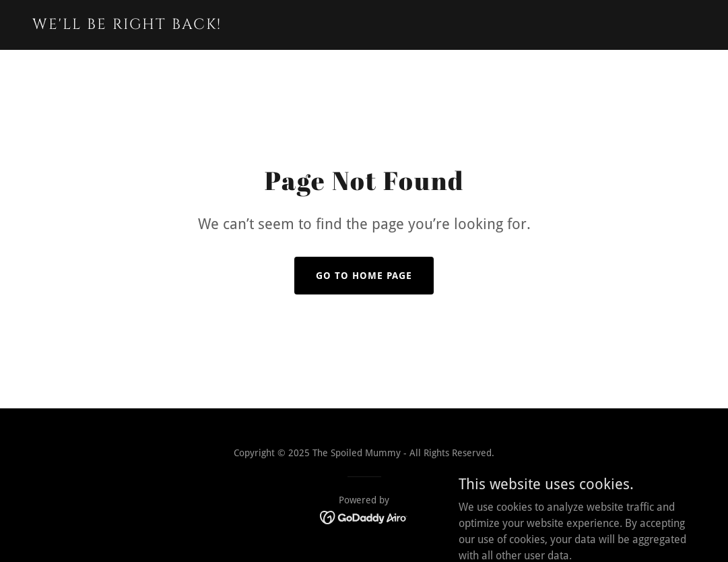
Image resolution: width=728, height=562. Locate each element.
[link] (148, 25)
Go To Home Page (364, 276)
